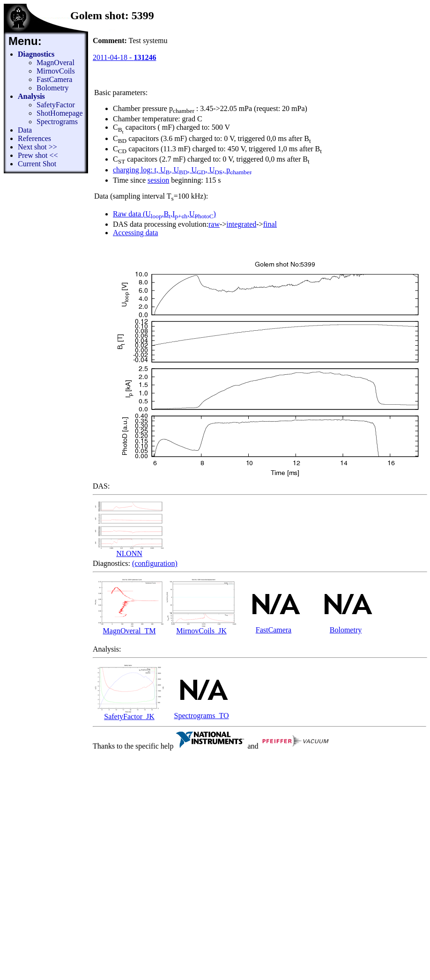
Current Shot (37, 164)
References (34, 138)
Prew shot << (38, 155)
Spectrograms (57, 122)
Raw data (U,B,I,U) (164, 214)
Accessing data (135, 233)
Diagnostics (36, 54)
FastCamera (54, 79)
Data (25, 130)
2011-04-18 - (124, 57)
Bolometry (52, 88)
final (270, 224)
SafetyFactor (56, 105)
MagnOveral (56, 63)
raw (214, 224)
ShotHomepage (60, 113)
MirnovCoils (56, 71)
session (158, 180)
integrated (241, 224)
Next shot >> (37, 147)
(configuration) (155, 563)
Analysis (31, 96)
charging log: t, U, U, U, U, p (182, 170)
